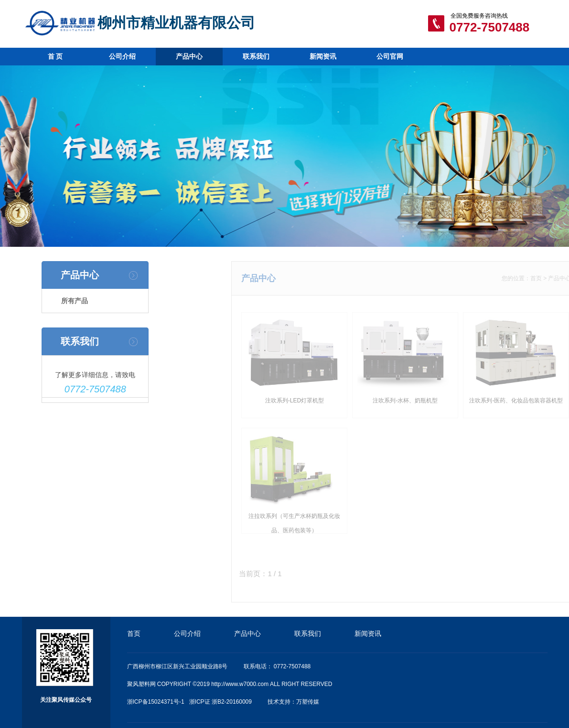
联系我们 (256, 56)
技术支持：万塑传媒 (293, 702)
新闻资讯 (323, 56)
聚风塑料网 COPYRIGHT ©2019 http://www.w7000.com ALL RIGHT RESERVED (230, 684)
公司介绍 (122, 56)
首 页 (55, 56)
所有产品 (73, 301)
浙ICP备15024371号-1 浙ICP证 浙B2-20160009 (189, 702)
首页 (545, 278)
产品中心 (189, 56)
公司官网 (390, 56)
